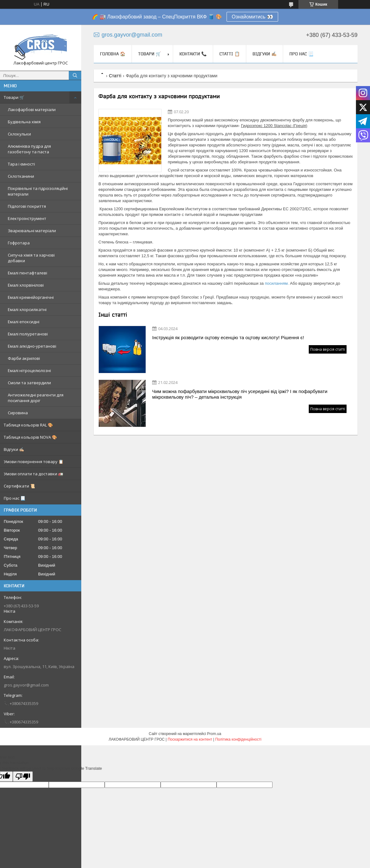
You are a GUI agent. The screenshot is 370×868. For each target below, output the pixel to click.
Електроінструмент (27, 218)
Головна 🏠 (113, 54)
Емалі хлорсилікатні (27, 309)
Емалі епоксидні (24, 322)
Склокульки (19, 134)
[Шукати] (75, 75)
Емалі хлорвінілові (26, 285)
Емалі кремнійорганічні (31, 297)
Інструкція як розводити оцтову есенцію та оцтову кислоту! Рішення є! (228, 337)
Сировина (18, 413)
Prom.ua (214, 734)
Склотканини (21, 176)
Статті (115, 76)
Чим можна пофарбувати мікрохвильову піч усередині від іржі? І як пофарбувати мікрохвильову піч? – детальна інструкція (240, 394)
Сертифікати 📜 (19, 486)
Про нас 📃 (15, 498)
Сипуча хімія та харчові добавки (31, 258)
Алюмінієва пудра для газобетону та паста (29, 149)
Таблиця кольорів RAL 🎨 (28, 425)
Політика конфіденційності (238, 739)
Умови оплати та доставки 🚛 (33, 474)
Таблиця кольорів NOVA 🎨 (30, 437)
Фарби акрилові (24, 358)
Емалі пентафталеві (27, 273)
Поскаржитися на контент (190, 739)
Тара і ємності (21, 164)
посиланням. (277, 283)
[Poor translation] (23, 776)
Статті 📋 (230, 54)
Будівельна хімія (24, 122)
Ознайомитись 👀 (252, 17)
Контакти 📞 (193, 54)
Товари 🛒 (14, 97)
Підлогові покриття (27, 206)
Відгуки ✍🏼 (14, 449)
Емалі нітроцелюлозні (29, 370)
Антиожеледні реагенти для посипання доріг (36, 398)
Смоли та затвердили (29, 383)
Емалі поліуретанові (28, 334)
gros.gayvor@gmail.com (26, 685)
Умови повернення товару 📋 (34, 462)
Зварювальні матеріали (32, 231)
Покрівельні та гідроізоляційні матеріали (38, 191)
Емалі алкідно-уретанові (32, 346)
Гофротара (19, 243)
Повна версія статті (328, 349)
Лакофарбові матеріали (32, 110)
